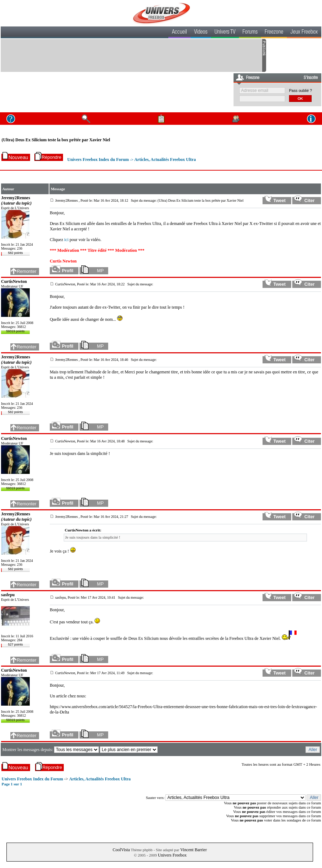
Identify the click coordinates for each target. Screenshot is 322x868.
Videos (201, 33)
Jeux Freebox (304, 33)
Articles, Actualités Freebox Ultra (165, 160)
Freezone (274, 33)
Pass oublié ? (301, 90)
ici (66, 240)
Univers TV (225, 33)
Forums (250, 33)
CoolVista (121, 850)
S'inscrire (311, 78)
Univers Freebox (172, 855)
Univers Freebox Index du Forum (98, 160)
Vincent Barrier (193, 850)
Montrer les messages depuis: (28, 750)
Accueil (179, 33)
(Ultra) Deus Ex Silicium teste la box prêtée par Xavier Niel (56, 140)
